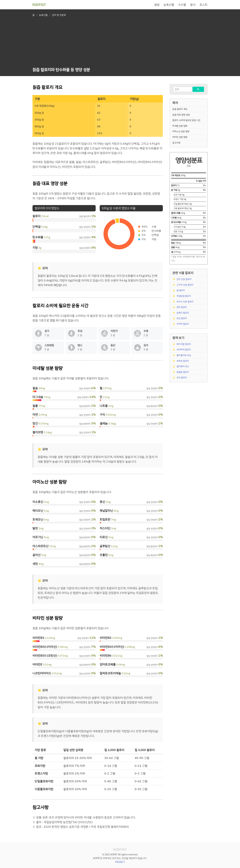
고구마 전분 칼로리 (185, 285)
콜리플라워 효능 (184, 355)
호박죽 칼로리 (183, 361)
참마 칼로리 (182, 307)
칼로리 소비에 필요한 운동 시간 (186, 120)
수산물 (182, 5)
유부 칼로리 (182, 378)
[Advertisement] (61, 43)
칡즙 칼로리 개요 (180, 109)
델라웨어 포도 (183, 366)
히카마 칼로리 (183, 324)
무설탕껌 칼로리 (184, 296)
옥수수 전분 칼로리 (185, 302)
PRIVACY (120, 862)
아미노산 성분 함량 (181, 131)
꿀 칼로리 (181, 290)
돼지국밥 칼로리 (184, 344)
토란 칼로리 (182, 318)
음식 (193, 5)
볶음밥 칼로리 (183, 372)
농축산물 (169, 5)
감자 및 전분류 (59, 15)
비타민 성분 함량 (180, 137)
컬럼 (157, 5)
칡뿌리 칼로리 (183, 313)
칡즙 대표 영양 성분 (181, 115)
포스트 (203, 5)
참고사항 (176, 143)
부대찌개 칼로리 (184, 350)
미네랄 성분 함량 (180, 126)
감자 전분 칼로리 (184, 279)
